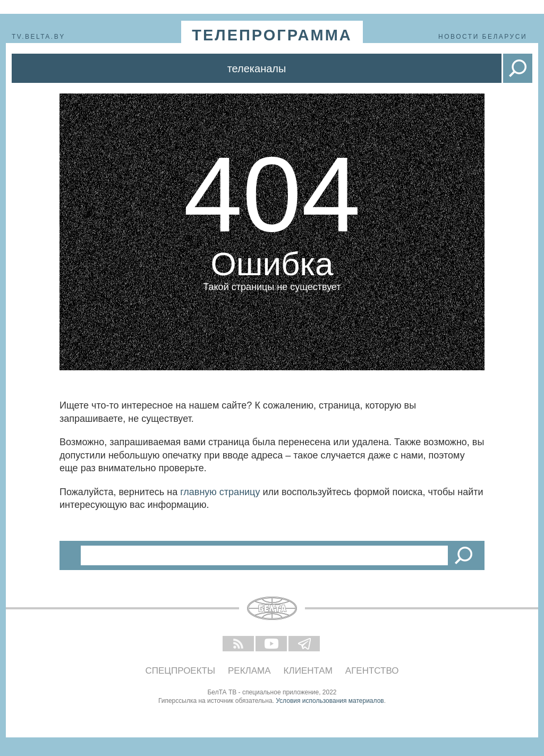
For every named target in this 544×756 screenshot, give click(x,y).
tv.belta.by (39, 37)
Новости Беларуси (483, 37)
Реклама (249, 671)
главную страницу (220, 492)
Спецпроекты (181, 671)
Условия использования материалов (330, 701)
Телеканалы (257, 69)
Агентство (372, 671)
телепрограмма (272, 35)
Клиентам (308, 671)
